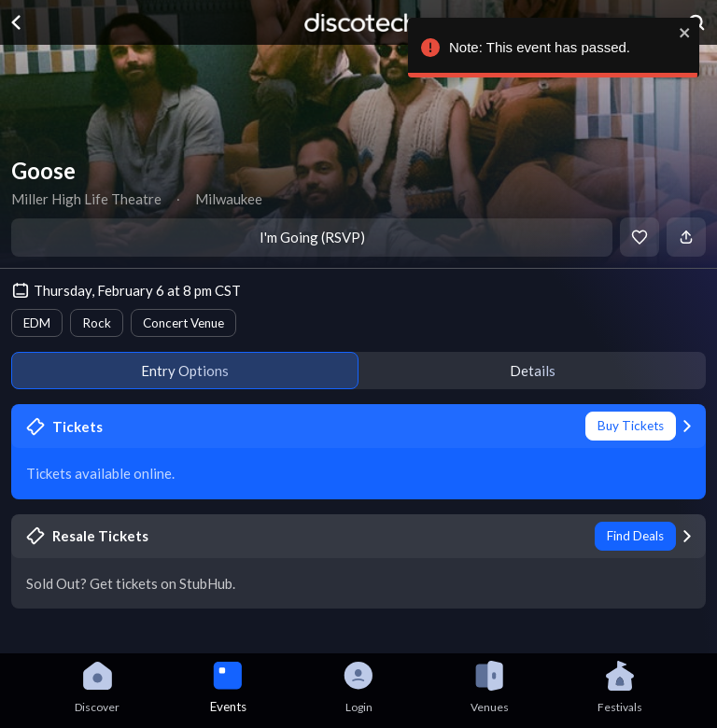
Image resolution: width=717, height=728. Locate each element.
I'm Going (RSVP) (312, 237)
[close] (684, 33)
